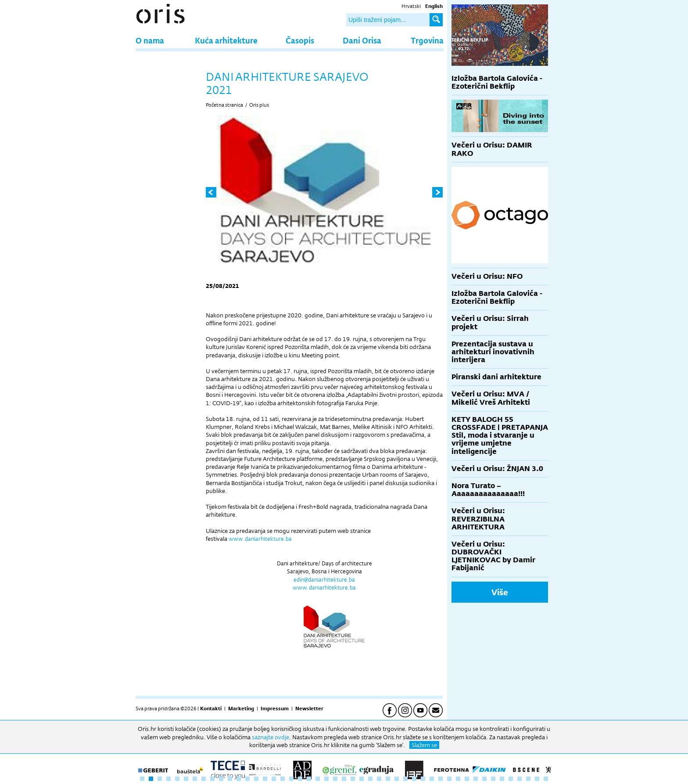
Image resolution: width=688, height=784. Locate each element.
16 (274, 779)
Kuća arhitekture (226, 40)
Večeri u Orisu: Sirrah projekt (490, 322)
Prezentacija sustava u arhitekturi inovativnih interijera (493, 352)
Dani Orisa (362, 40)
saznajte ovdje (271, 737)
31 (405, 779)
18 (291, 779)
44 (520, 779)
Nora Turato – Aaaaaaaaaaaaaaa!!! (488, 490)
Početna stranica (224, 105)
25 (353, 779)
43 (511, 779)
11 (230, 779)
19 (300, 779)
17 (283, 779)
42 (502, 779)
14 (256, 779)
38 (467, 779)
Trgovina (427, 40)
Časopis (300, 40)
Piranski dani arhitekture (496, 377)
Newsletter (309, 708)
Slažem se (424, 745)
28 (379, 779)
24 (344, 779)
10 (221, 779)
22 (326, 779)
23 (335, 779)
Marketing (241, 708)
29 (388, 779)
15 (265, 779)
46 (537, 779)
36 (449, 779)
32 (414, 779)
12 (239, 779)
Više (500, 592)
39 (476, 779)
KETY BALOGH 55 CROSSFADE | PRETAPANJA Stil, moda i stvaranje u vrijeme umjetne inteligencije (500, 435)
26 (362, 779)
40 (484, 779)
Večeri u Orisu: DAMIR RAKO (492, 149)
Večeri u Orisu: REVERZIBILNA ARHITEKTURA (478, 519)
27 (370, 779)
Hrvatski (411, 6)
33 (423, 779)
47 (546, 779)
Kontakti (211, 708)
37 (458, 779)
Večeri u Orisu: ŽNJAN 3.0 (497, 469)
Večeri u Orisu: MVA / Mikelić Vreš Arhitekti (491, 398)
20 (309, 779)
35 (441, 779)
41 (493, 779)
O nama (150, 40)
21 (318, 779)
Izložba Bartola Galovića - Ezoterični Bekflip (497, 82)
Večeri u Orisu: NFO (487, 276)
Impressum (275, 708)
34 (432, 779)
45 (528, 779)
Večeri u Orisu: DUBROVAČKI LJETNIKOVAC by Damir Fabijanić (493, 556)
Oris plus (259, 105)
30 (397, 779)
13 (247, 779)
